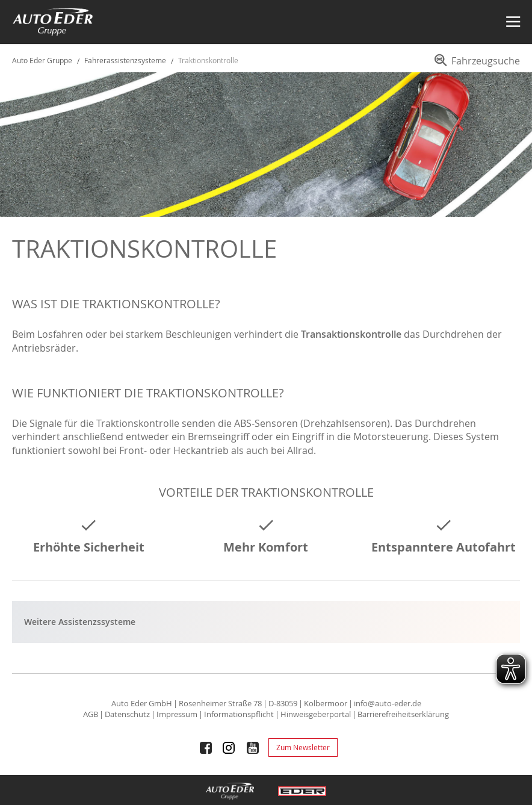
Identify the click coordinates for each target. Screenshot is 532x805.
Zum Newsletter (303, 747)
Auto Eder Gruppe (42, 60)
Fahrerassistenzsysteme (126, 60)
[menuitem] (475, 65)
